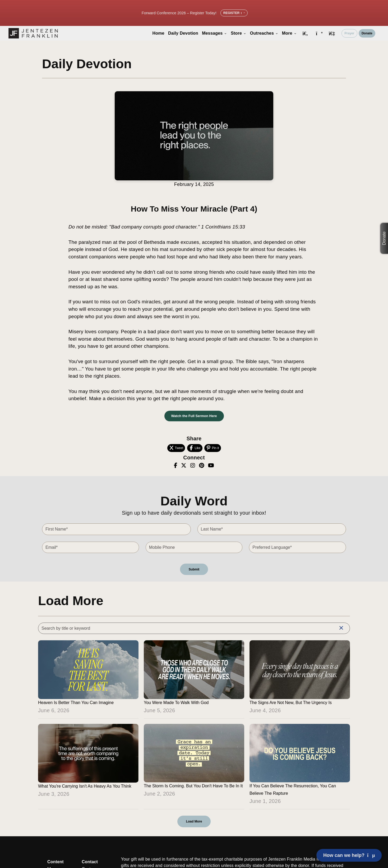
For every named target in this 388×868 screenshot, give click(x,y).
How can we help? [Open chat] (349, 855)
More (289, 33)
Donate (367, 33)
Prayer (349, 33)
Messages (214, 33)
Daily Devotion (183, 33)
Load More (194, 821)
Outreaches (264, 33)
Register (234, 13)
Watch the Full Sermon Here (194, 416)
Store (239, 33)
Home (158, 33)
